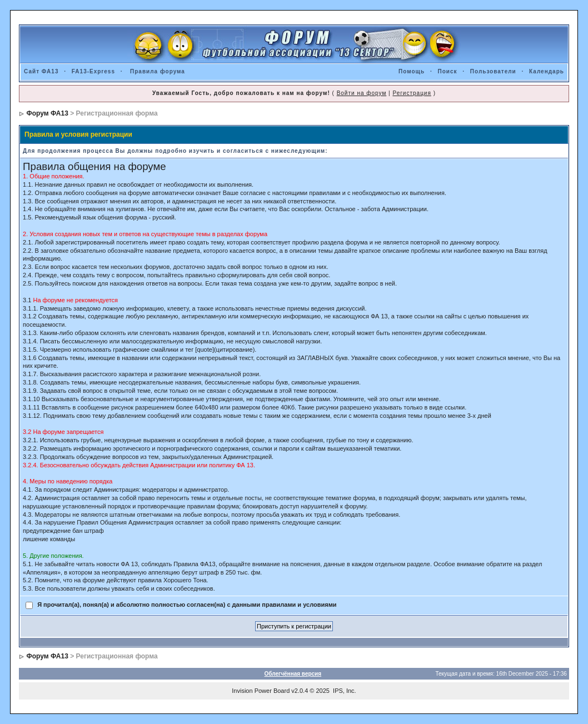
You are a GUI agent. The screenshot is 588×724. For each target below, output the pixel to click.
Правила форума (158, 71)
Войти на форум (362, 93)
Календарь (547, 71)
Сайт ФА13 (41, 71)
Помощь (412, 71)
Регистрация (412, 93)
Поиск (447, 71)
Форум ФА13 (47, 113)
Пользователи (493, 71)
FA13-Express (93, 71)
